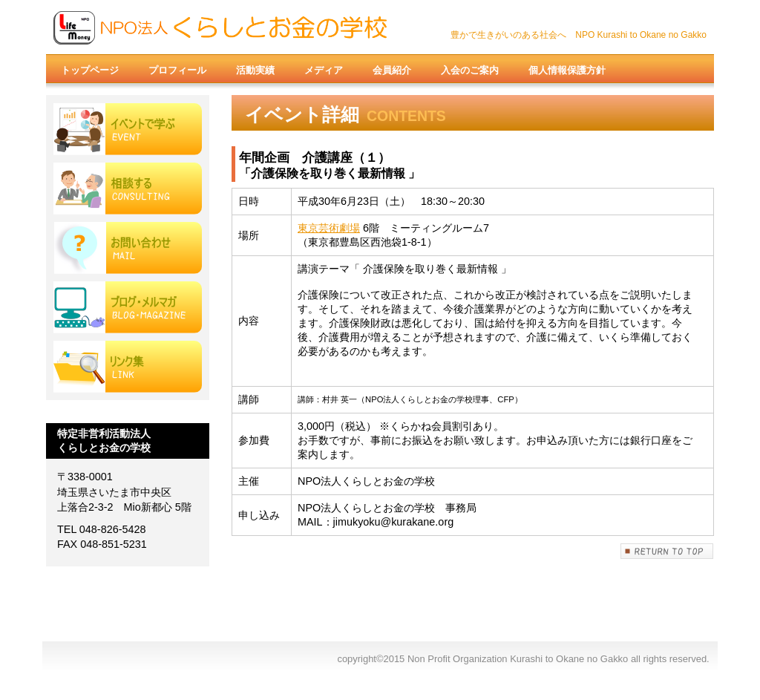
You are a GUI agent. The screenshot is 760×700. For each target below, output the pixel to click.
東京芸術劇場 (329, 228)
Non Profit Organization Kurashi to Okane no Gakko (224, 27)
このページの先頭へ (667, 551)
